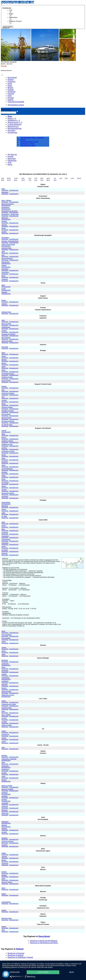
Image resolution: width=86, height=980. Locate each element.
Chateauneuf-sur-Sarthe (9, 704)
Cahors (4, 731)
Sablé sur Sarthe (7, 725)
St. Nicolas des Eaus (8, 374)
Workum (4, 780)
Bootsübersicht (14, 190)
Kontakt (4, 66)
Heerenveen (5, 766)
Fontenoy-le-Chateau (8, 393)
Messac (4, 363)
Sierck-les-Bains (6, 692)
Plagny (4, 476)
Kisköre (4, 927)
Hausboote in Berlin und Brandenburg (44, 941)
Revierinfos (5, 190)
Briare (3, 434)
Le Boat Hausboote (15, 124)
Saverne (4, 688)
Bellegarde (5, 506)
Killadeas (4, 829)
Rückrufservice (13, 126)
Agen (3, 320)
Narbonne (5, 553)
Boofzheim (5, 660)
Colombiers (5, 543)
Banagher (4, 838)
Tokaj (3, 930)
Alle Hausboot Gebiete (16, 105)
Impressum (12, 158)
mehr (72, 972)
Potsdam (4, 221)
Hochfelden (5, 671)
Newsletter (11, 130)
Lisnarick (4, 832)
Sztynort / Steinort (7, 882)
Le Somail (5, 550)
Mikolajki (4, 875)
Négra (3, 631)
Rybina (4, 894)
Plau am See (5, 262)
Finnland (11, 94)
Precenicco (5, 864)
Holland (11, 79)
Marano (4, 860)
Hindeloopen (5, 769)
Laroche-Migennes (7, 469)
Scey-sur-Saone (6, 418)
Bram (3, 529)
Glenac (4, 356)
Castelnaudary (6, 540)
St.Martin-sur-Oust (7, 377)
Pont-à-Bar (5, 347)
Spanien (11, 100)
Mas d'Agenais (6, 338)
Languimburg (5, 678)
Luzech (4, 741)
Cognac (4, 647)
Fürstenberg (5, 238)
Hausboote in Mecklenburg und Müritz (44, 943)
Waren (4, 276)
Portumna (4, 845)
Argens (4, 526)
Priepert (4, 265)
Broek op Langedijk (7, 789)
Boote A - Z (12, 118)
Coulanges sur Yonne (8, 451)
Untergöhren (5, 272)
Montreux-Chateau (7, 407)
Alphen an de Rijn (7, 786)
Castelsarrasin (6, 327)
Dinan (3, 353)
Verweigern (14, 972)
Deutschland (12, 77)
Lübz (3, 255)
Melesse (4, 360)
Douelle (4, 738)
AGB (10, 163)
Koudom (4, 773)
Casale (4, 853)
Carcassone (5, 536)
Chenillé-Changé (7, 708)
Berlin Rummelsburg (8, 204)
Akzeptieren (43, 972)
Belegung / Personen (15, 21)
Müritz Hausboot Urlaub (29, 142)
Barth (3, 285)
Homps (4, 546)
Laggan (4, 910)
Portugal (11, 98)
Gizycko (4, 872)
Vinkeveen (5, 807)
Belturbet (4, 825)
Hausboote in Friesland (16, 953)
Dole (3, 390)
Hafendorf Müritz (7, 248)
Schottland (11, 92)
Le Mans (4, 722)
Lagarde (4, 674)
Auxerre (4, 430)
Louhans (4, 400)
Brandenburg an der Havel (9, 211)
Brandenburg (5, 207)
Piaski (3, 879)
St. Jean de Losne (7, 425)
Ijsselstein (5, 796)
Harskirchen (5, 664)
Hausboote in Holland (15, 955)
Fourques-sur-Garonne (8, 334)
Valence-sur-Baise (7, 341)
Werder (4, 228)
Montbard (4, 472)
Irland (10, 84)
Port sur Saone (6, 414)
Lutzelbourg (5, 681)
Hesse (3, 667)
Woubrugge (5, 814)
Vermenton (5, 497)
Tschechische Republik (16, 102)
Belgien (10, 88)
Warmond (4, 810)
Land (11, 10)
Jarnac (4, 651)
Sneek (3, 776)
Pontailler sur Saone (8, 411)
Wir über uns (12, 154)
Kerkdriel (4, 800)
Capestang (5, 533)
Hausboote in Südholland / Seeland (20, 957)
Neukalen (4, 292)
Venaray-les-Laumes (8, 493)
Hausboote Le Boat (28, 144)
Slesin (3, 888)
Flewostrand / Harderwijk (9, 759)
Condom (4, 331)
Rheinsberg (5, 269)
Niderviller (5, 685)
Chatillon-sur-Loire (7, 444)
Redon (4, 367)
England (11, 90)
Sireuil (3, 654)
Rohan (4, 370)
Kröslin (4, 289)
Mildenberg (5, 218)
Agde (3, 522)
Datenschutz (12, 160)
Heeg (3, 762)
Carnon (4, 509)
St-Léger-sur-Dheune (8, 421)
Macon (4, 404)
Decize (4, 455)
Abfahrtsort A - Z (14, 120)
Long (3, 747)
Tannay (4, 486)
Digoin (3, 458)
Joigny (4, 465)
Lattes (3, 513)
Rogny (4, 479)
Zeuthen (4, 232)
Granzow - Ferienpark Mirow (10, 241)
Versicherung (12, 132)
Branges (4, 386)
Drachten (4, 756)
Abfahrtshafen (13, 18)
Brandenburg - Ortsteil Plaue (10, 214)
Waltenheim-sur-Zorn (8, 695)
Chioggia (4, 857)
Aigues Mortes (6, 502)
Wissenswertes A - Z (15, 122)
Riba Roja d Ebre (7, 918)
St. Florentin (5, 483)
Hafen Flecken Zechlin (8, 245)
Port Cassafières (7, 635)
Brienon (4, 437)
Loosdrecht (5, 803)
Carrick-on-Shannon (8, 841)
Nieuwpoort (5, 192)
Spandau (4, 225)
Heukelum (5, 793)
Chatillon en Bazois (7, 441)
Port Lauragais (6, 638)
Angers (4, 701)
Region (11, 14)
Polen (10, 96)
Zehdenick (5, 279)
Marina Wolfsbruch (7, 258)
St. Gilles (4, 516)
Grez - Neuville (6, 715)
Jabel (3, 252)
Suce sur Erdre (6, 381)
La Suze (4, 718)
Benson (4, 300)
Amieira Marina (6, 902)
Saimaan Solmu (6, 312)
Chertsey (4, 304)
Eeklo (3, 189)
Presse (10, 165)
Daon (3, 711)
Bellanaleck (5, 822)
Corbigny (4, 448)
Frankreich (11, 82)
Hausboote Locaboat (28, 146)
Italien (10, 86)
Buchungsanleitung (15, 128)
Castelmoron (5, 735)
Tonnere (4, 490)
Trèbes (4, 642)
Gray (3, 397)
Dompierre (5, 462)
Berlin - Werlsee (6, 200)
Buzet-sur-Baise (6, 324)
